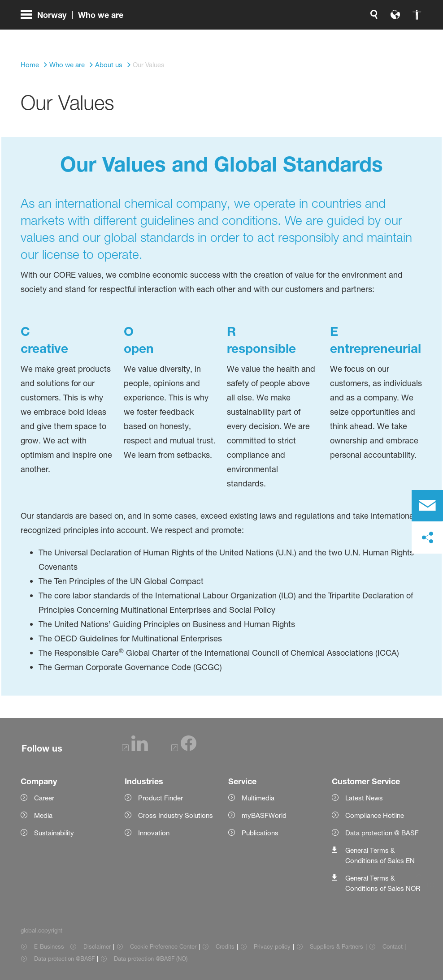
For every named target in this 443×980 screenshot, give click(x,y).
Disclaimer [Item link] (97, 946)
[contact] (427, 506)
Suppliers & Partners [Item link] (337, 946)
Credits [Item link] (225, 946)
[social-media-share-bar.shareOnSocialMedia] (427, 538)
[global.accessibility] (323, 36)
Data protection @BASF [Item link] (64, 959)
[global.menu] (76, 36)
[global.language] (301, 36)
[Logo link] (387, 36)
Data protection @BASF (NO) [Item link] (151, 959)
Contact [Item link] (393, 946)
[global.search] (280, 36)
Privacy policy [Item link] (272, 946)
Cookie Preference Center (163, 946)
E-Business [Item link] (49, 946)
